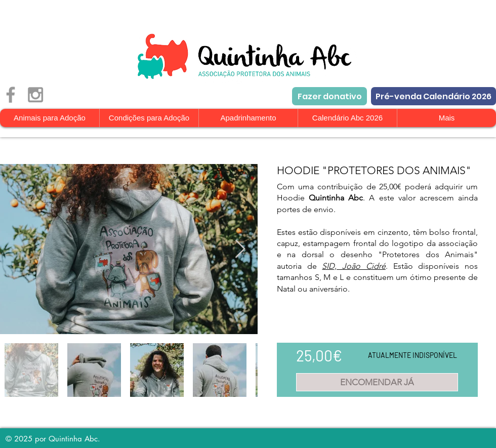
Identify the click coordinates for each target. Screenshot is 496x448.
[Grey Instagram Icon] (35, 95)
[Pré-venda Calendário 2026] (433, 96)
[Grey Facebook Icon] (11, 95)
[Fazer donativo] (329, 96)
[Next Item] (240, 249)
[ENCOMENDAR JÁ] (377, 382)
